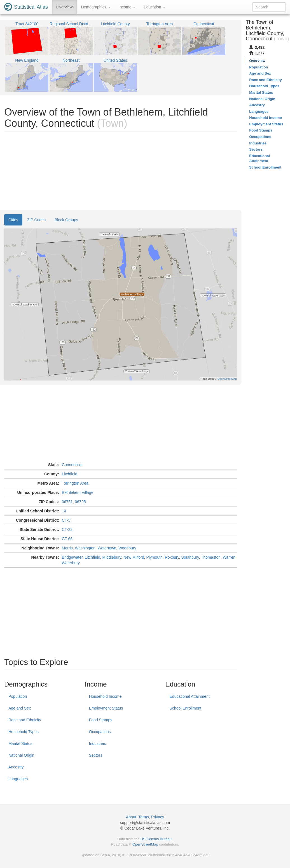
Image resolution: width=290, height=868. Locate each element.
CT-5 (66, 520)
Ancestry (16, 767)
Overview (64, 7)
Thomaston (211, 557)
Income (127, 7)
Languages (18, 779)
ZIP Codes (36, 220)
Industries (98, 743)
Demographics (95, 7)
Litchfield (70, 474)
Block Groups (66, 220)
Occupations (100, 732)
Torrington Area (75, 483)
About (131, 817)
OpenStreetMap (145, 844)
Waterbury (71, 563)
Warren (229, 557)
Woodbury (127, 548)
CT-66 (67, 539)
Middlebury (112, 557)
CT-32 (67, 529)
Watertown (107, 548)
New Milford (134, 557)
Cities (13, 220)
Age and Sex (20, 708)
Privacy (158, 817)
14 (64, 511)
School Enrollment (186, 708)
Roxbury (172, 557)
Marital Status (20, 743)
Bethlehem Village (78, 492)
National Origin (21, 755)
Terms (144, 817)
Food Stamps (101, 720)
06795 (80, 502)
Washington (85, 548)
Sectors (96, 755)
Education (154, 7)
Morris (67, 548)
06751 (67, 502)
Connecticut (72, 465)
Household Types (24, 732)
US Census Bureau (156, 839)
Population (18, 696)
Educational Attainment (190, 696)
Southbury (190, 557)
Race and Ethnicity (25, 720)
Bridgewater (72, 557)
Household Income (105, 696)
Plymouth (155, 557)
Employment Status (106, 708)
